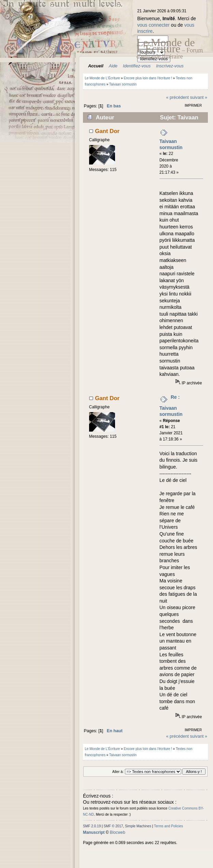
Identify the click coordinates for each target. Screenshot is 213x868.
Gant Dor (107, 131)
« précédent (177, 97)
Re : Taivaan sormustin (171, 406)
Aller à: (118, 772)
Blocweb (118, 832)
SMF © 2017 (113, 826)
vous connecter (153, 25)
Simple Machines (138, 826)
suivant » (199, 97)
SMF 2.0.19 (92, 826)
